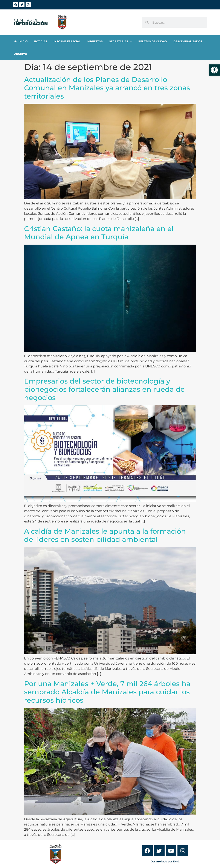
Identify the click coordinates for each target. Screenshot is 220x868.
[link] (214, 70)
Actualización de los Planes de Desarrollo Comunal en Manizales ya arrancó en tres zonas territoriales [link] (107, 75)
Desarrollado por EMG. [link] (165, 849)
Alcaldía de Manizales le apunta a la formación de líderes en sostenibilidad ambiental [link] (105, 523)
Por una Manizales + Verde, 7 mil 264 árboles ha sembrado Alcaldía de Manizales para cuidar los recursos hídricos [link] (107, 679)
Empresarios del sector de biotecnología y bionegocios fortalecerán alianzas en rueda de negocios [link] (104, 377)
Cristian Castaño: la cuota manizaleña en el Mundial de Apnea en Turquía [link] (99, 220)
